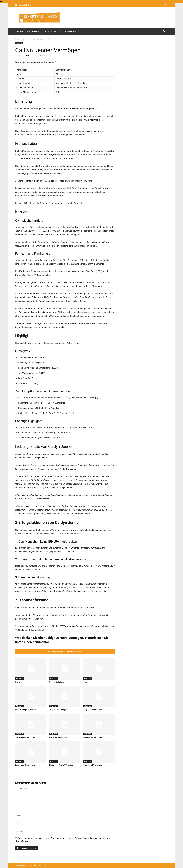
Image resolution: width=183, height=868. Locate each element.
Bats (85, 682)
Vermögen (70, 31)
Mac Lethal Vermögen (93, 765)
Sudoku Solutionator (58, 682)
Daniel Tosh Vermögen (93, 737)
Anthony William (25, 56)
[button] (164, 31)
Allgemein (26, 39)
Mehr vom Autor (74, 652)
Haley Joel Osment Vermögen (62, 765)
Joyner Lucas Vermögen (25, 737)
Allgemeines (52, 31)
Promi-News (34, 31)
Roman (18, 682)
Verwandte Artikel (56, 652)
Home (20, 31)
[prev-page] (17, 771)
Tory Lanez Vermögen (93, 710)
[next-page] (22, 771)
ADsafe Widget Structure (25, 710)
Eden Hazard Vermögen (25, 765)
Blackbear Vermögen (58, 737)
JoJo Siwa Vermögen (58, 710)
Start (17, 39)
